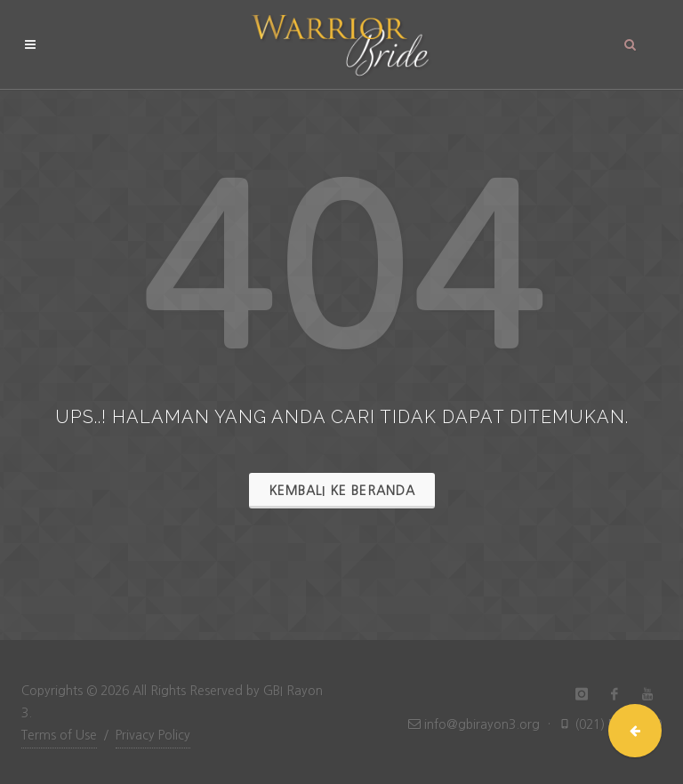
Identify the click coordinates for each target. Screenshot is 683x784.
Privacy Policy (153, 735)
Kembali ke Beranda (342, 491)
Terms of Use (59, 735)
